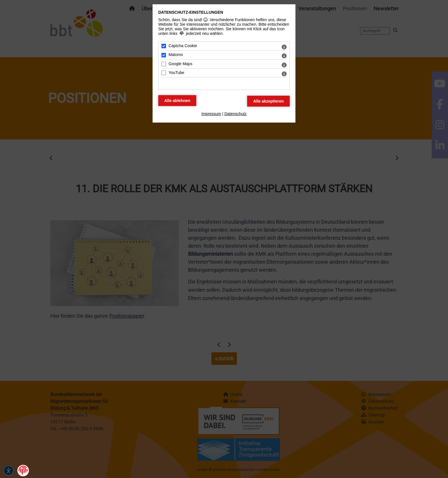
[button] (23, 471)
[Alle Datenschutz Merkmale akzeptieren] (268, 101)
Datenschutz (235, 114)
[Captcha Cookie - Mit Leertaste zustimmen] (164, 46)
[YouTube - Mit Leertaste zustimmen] (164, 73)
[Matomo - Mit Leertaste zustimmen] (164, 55)
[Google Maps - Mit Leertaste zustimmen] (164, 64)
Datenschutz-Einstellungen (191, 12)
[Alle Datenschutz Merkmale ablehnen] (177, 101)
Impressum (211, 114)
